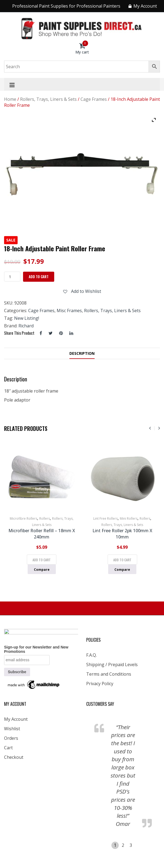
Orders (11, 738)
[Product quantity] (12, 277)
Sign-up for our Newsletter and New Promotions (36, 649)
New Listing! (27, 318)
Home (10, 99)
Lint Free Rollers (105, 518)
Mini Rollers (129, 518)
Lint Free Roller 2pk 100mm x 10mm (122, 534)
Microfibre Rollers (23, 518)
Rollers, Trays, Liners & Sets (48, 99)
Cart (8, 748)
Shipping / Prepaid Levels (112, 665)
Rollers (45, 518)
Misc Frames (69, 311)
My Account (16, 719)
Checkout (14, 757)
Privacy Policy (100, 684)
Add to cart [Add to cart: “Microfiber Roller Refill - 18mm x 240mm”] (42, 560)
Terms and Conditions (109, 674)
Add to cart (39, 277)
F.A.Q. (91, 655)
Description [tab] (82, 353)
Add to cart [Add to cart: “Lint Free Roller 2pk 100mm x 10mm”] (122, 560)
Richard (26, 326)
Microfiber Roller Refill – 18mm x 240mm (42, 534)
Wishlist (12, 729)
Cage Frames (94, 99)
